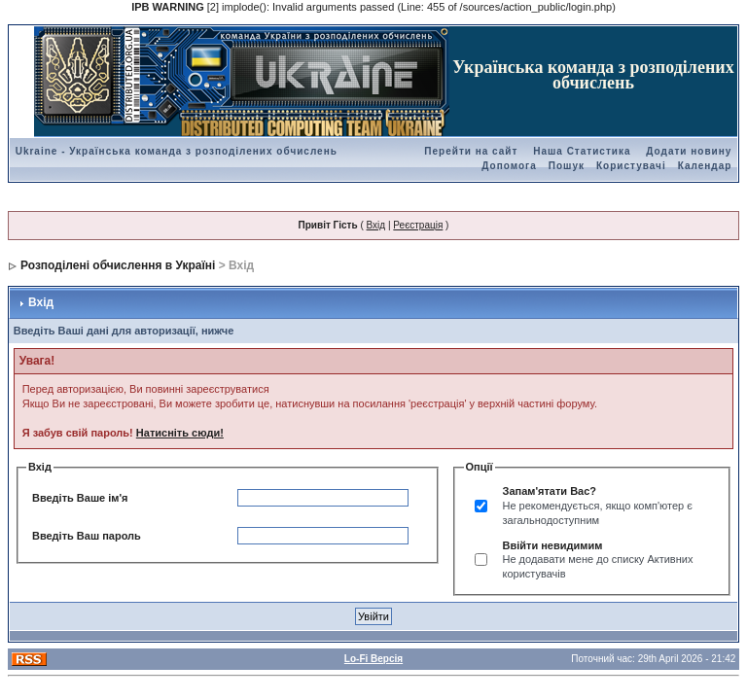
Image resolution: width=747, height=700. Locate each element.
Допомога (509, 166)
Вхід (376, 225)
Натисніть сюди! (180, 433)
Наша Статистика (582, 151)
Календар (705, 166)
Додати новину (689, 151)
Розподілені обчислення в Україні (118, 265)
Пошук (567, 166)
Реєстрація (418, 225)
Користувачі (631, 166)
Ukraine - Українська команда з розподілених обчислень (177, 151)
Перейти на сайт (471, 151)
